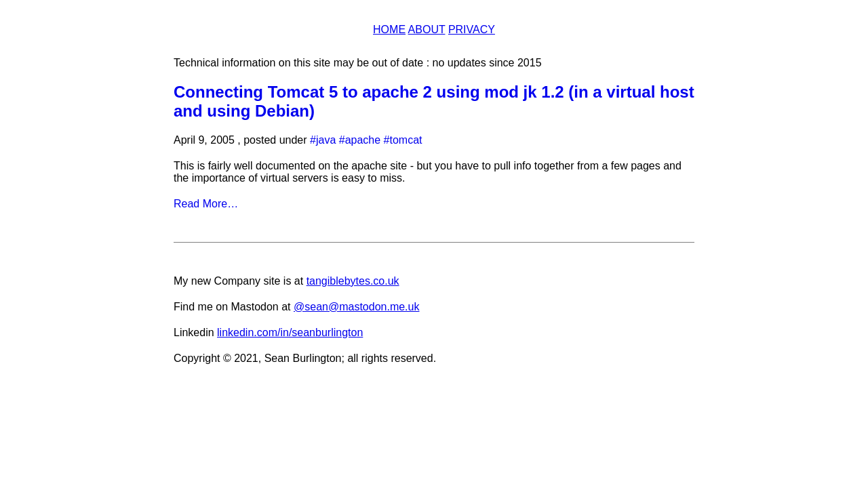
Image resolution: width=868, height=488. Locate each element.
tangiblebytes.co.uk (353, 281)
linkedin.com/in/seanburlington (290, 332)
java (326, 140)
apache (363, 140)
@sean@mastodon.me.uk (356, 307)
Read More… (206, 204)
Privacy (472, 29)
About (427, 29)
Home (389, 29)
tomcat (406, 140)
